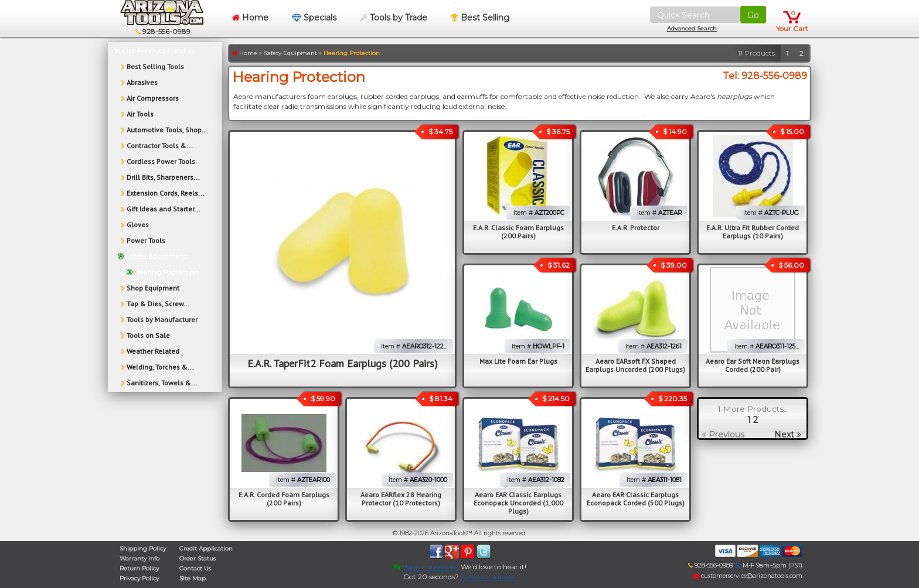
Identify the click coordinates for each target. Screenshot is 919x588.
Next (788, 435)
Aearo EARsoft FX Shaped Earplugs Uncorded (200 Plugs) (635, 365)
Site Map (193, 578)
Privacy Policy (139, 578)
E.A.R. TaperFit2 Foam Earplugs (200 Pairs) (343, 363)
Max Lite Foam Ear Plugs (518, 361)
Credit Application (206, 548)
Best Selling (480, 18)
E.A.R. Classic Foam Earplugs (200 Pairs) (518, 232)
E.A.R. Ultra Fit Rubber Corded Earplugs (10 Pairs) (753, 232)
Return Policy (139, 568)
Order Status (198, 558)
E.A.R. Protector (636, 228)
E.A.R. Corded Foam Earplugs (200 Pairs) (284, 499)
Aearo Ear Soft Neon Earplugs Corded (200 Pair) (753, 365)
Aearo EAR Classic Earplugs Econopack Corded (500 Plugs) (636, 499)
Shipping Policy (143, 548)
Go (753, 15)
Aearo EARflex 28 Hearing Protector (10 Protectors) (401, 499)
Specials (314, 18)
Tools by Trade (394, 18)
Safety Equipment (290, 53)
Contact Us (195, 568)
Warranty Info (139, 558)
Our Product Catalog (154, 51)
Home (250, 18)
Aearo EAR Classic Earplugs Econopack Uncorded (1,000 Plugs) (518, 503)
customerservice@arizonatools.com (748, 576)
